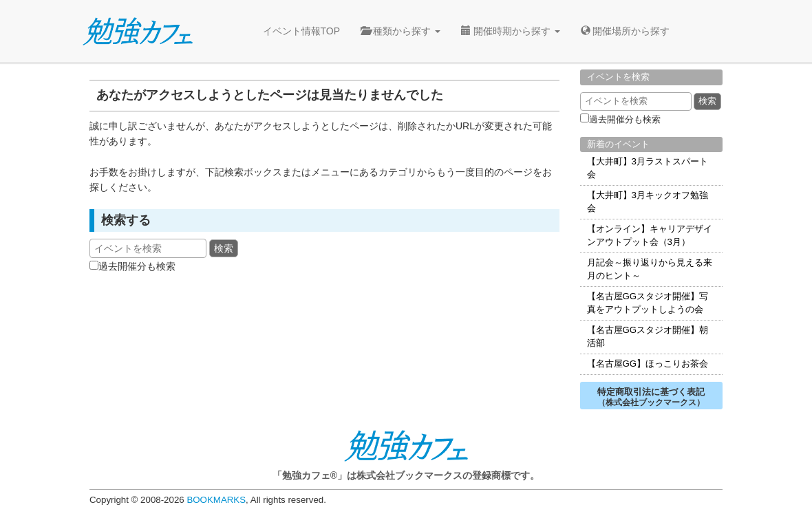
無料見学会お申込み (761, 160)
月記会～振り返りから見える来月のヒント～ (650, 269)
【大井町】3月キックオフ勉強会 (648, 202)
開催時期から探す (511, 31)
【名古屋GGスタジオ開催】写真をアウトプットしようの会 (648, 303)
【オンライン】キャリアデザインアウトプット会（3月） (650, 235)
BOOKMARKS (216, 500)
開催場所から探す (626, 31)
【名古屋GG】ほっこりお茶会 (648, 364)
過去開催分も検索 (137, 266)
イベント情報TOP (302, 31)
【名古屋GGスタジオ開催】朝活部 (648, 336)
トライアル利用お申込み (761, 235)
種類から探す (400, 31)
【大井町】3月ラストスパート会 (648, 168)
